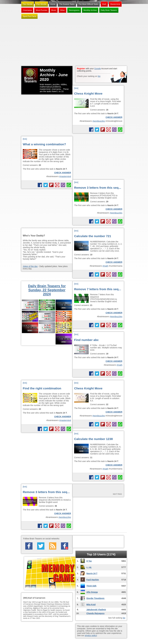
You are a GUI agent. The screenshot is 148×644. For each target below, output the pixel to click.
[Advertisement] (74, 43)
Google (98, 69)
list (99, 76)
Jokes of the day (30, 266)
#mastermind (65, 176)
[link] (76, 88)
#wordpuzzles (99, 121)
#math (105, 266)
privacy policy (91, 635)
